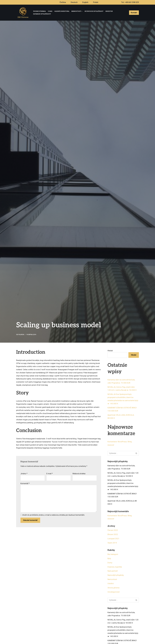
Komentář (25, 484)
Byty (109, 559)
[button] (136, 453)
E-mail (50, 474)
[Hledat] (121, 453)
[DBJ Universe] (23, 13)
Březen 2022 (113, 535)
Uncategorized (114, 592)
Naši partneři (113, 571)
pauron (21, 335)
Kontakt (134, 13)
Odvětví (111, 584)
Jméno (24, 474)
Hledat (110, 351)
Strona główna (113, 588)
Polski (96, 2)
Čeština (63, 2)
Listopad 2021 (113, 539)
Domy (110, 563)
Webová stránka (79, 474)
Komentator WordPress (117, 442)
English (85, 2)
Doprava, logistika (115, 567)
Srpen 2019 (112, 543)
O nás (50, 11)
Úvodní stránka (39, 11)
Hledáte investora (62, 11)
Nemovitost (112, 580)
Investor (109, 11)
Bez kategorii (113, 555)
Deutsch (74, 2)
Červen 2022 (113, 531)
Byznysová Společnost (94, 11)
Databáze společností (42, 14)
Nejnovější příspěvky (116, 576)
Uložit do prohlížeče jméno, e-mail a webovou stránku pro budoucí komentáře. (54, 515)
